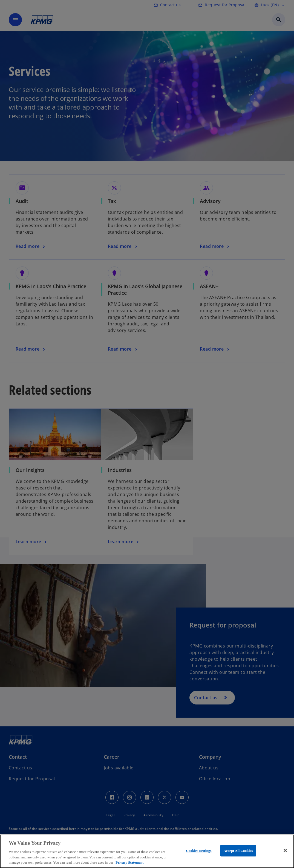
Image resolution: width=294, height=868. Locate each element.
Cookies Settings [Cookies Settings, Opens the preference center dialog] (199, 851)
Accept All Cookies (238, 851)
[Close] (285, 850)
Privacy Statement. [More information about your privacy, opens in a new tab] (130, 862)
